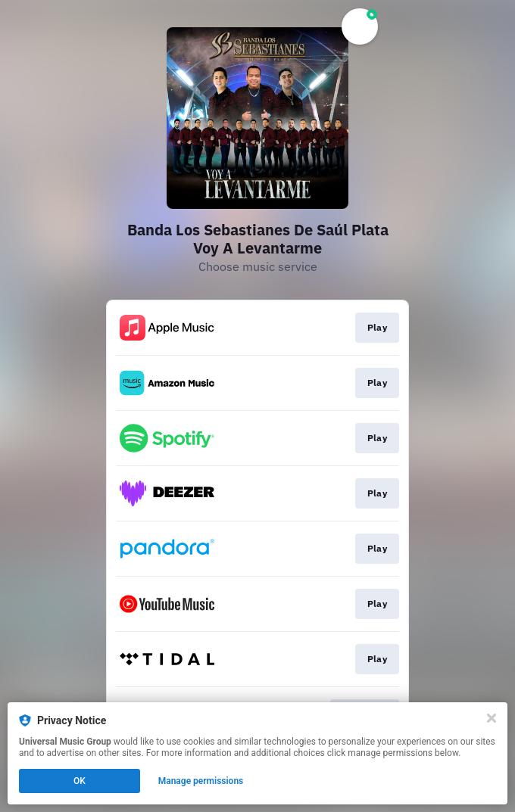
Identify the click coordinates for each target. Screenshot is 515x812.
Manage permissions (201, 781)
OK (80, 781)
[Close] (492, 718)
